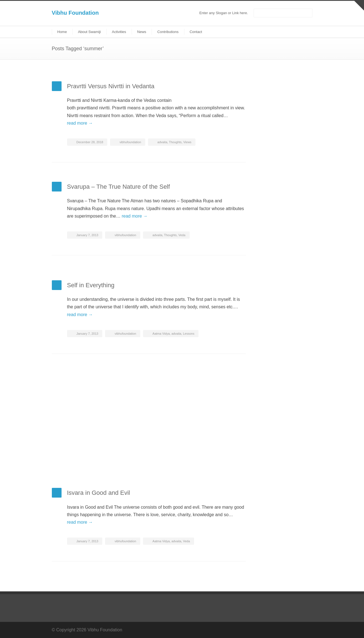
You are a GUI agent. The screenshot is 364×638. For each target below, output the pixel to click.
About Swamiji (89, 32)
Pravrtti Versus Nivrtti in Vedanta (111, 86)
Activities (119, 32)
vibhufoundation (130, 142)
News (142, 32)
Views (187, 142)
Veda (182, 235)
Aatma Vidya (161, 334)
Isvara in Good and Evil (99, 493)
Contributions (168, 32)
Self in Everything (91, 285)
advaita (162, 142)
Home (62, 32)
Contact (196, 32)
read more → (80, 123)
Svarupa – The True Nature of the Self (119, 187)
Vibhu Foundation (75, 13)
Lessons (189, 334)
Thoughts (175, 142)
